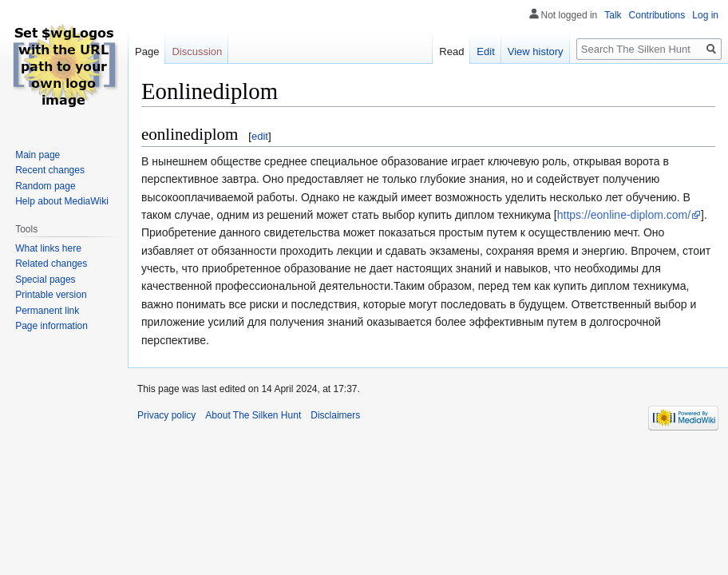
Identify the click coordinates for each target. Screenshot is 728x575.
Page (147, 52)
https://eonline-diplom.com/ (624, 215)
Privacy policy (166, 415)
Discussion (197, 52)
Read (451, 52)
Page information (51, 326)
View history (536, 52)
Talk (613, 15)
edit (260, 136)
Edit (485, 52)
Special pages (45, 280)
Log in (705, 15)
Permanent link (47, 311)
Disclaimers (335, 415)
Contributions (657, 15)
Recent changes (50, 170)
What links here (48, 248)
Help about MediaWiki (62, 201)
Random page (45, 186)
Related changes (51, 264)
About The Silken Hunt (253, 415)
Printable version (51, 295)
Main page (38, 155)
